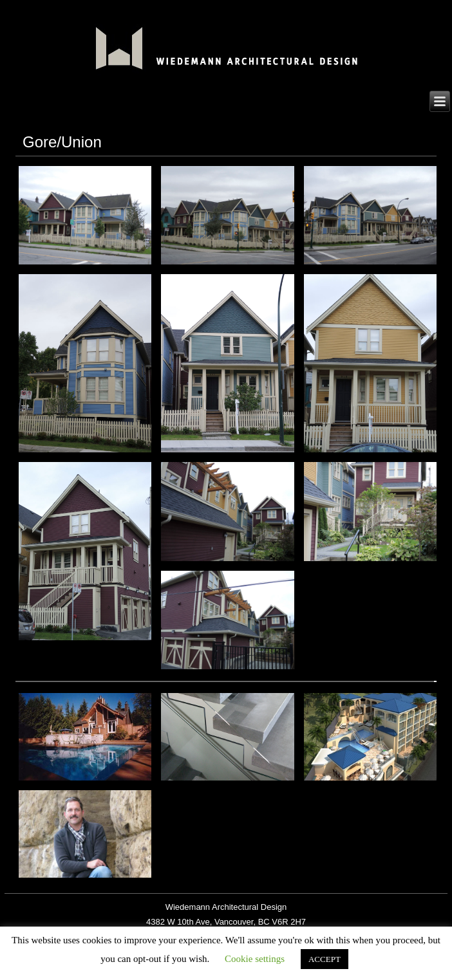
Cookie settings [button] (255, 959)
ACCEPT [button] (325, 959)
